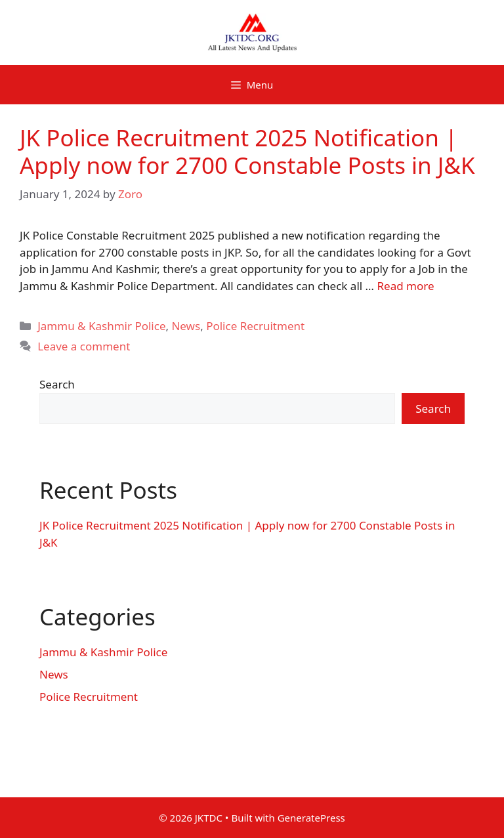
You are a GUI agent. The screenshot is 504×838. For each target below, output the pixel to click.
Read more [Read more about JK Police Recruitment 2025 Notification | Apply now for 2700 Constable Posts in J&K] (405, 286)
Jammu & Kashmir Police (101, 326)
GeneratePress (311, 818)
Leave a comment (84, 346)
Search (57, 384)
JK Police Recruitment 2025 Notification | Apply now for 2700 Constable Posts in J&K (247, 151)
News (186, 326)
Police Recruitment (255, 326)
